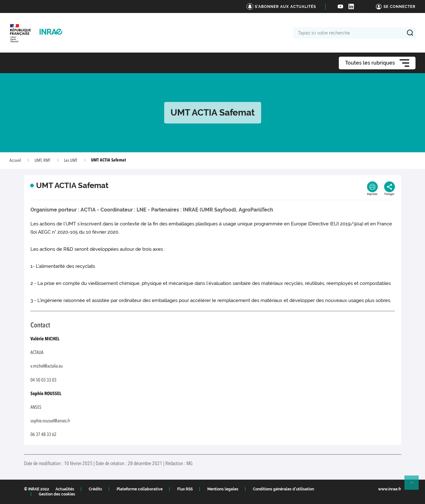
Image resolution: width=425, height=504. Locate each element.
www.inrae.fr (390, 489)
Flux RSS (185, 489)
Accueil (15, 161)
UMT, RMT (42, 161)
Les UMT (71, 161)
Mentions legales (223, 489)
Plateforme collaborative (140, 489)
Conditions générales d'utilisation (283, 489)
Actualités (65, 489)
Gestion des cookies (57, 494)
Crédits (95, 489)
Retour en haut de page (414, 485)
